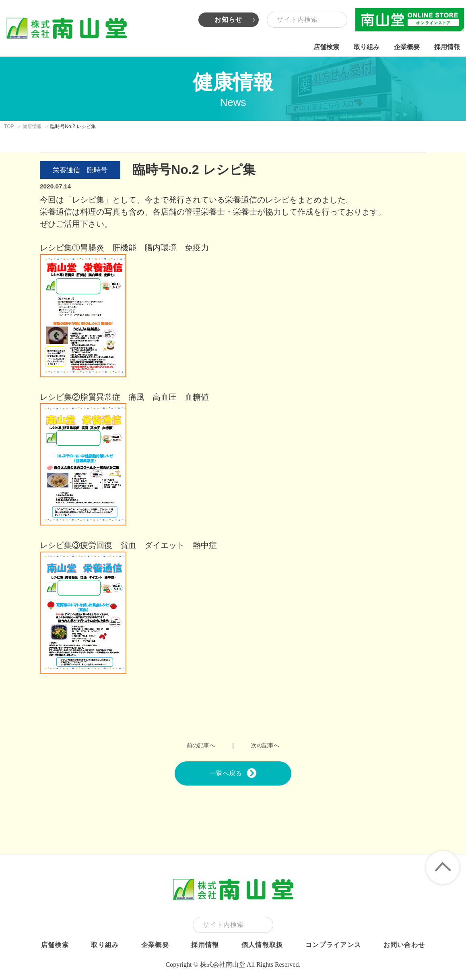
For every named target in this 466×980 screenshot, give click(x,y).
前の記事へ (201, 745)
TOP (9, 126)
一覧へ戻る (233, 773)
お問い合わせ (404, 945)
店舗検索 (326, 47)
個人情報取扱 (262, 945)
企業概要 (407, 47)
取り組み (367, 47)
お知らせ (228, 20)
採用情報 (447, 47)
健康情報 (32, 126)
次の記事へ (265, 745)
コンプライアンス (333, 945)
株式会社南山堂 (66, 28)
